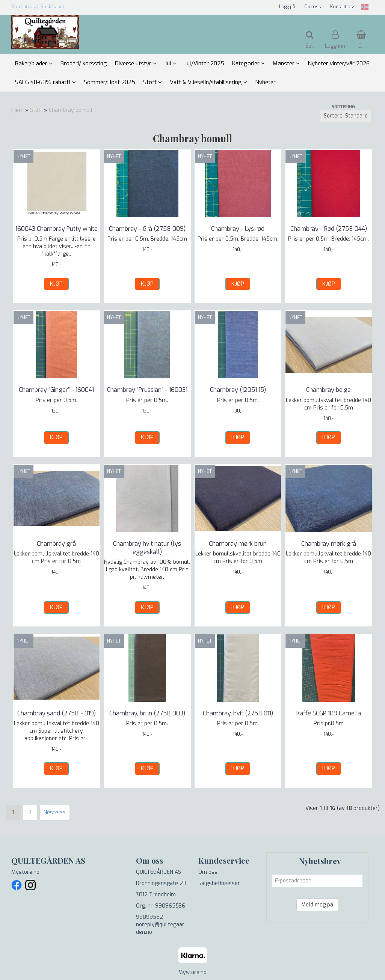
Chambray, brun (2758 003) (147, 713)
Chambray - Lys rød (238, 229)
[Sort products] (346, 116)
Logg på (287, 7)
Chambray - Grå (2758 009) (147, 229)
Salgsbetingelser (219, 883)
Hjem (17, 110)
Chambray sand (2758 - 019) (57, 713)
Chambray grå (56, 544)
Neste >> (55, 812)
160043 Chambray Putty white (57, 229)
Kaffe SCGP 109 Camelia (329, 713)
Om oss (313, 7)
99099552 (149, 917)
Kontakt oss (343, 7)
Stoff (36, 110)
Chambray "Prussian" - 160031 (147, 390)
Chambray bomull (71, 110)
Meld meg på (317, 905)
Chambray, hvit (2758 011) (238, 713)
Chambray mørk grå (329, 544)
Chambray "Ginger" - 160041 (56, 390)
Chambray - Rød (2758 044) (329, 229)
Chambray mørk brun (238, 544)
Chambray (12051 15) (238, 390)
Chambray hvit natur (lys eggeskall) (147, 548)
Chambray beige (328, 390)
